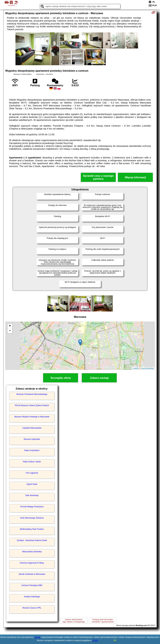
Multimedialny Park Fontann (32, 529)
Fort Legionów (32, 473)
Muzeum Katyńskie (32, 439)
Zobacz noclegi (99, 378)
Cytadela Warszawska (32, 428)
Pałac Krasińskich (32, 450)
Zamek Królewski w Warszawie (32, 574)
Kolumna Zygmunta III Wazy (32, 563)
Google (37, 637)
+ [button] (10, 326)
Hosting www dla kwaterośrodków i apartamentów (103, 621)
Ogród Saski (32, 484)
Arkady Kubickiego (32, 597)
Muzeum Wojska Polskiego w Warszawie (32, 417)
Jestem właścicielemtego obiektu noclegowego (74, 621)
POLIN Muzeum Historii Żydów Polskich (32, 405)
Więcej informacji (135, 177)
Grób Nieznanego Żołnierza (32, 518)
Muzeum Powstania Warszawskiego (32, 394)
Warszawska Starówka (32, 552)
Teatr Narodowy (32, 495)
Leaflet (135, 368)
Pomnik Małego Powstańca (32, 507)
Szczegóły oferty (61, 378)
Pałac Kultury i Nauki (32, 462)
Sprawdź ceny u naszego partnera (98, 177)
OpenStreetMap (147, 368)
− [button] (10, 331)
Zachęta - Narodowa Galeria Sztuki (32, 540)
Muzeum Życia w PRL (32, 608)
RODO (95, 640)
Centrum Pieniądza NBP (32, 585)
